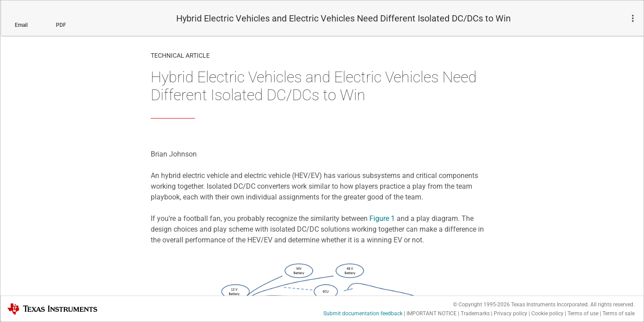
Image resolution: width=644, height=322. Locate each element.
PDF (61, 25)
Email (21, 25)
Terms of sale (619, 314)
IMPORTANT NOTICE (432, 314)
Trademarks (475, 314)
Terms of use (583, 314)
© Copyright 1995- (481, 305)
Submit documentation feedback (363, 314)
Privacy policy (511, 314)
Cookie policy (547, 314)
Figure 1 (382, 218)
